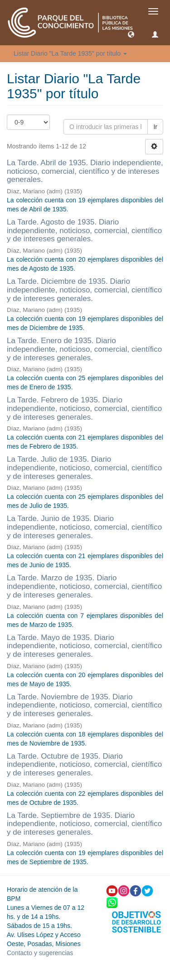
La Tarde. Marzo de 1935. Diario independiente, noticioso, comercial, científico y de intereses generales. (84, 586)
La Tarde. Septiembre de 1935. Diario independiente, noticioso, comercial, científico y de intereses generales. (84, 824)
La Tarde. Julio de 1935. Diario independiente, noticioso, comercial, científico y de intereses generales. (84, 468)
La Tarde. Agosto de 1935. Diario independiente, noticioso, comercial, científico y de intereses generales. (84, 230)
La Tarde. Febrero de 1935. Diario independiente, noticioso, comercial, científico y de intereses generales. (84, 408)
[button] (131, 34)
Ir (155, 127)
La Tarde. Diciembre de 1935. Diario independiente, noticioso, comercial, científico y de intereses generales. (84, 290)
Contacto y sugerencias (40, 953)
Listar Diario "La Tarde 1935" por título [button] (70, 53)
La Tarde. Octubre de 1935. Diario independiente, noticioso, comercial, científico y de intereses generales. (84, 765)
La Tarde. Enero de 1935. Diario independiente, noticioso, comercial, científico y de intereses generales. (84, 349)
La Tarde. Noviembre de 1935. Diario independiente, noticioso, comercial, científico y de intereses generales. (84, 705)
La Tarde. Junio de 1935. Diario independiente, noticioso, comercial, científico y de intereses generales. (84, 527)
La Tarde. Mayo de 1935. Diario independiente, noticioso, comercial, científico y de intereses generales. (84, 646)
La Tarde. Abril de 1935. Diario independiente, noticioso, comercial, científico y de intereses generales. (85, 171)
